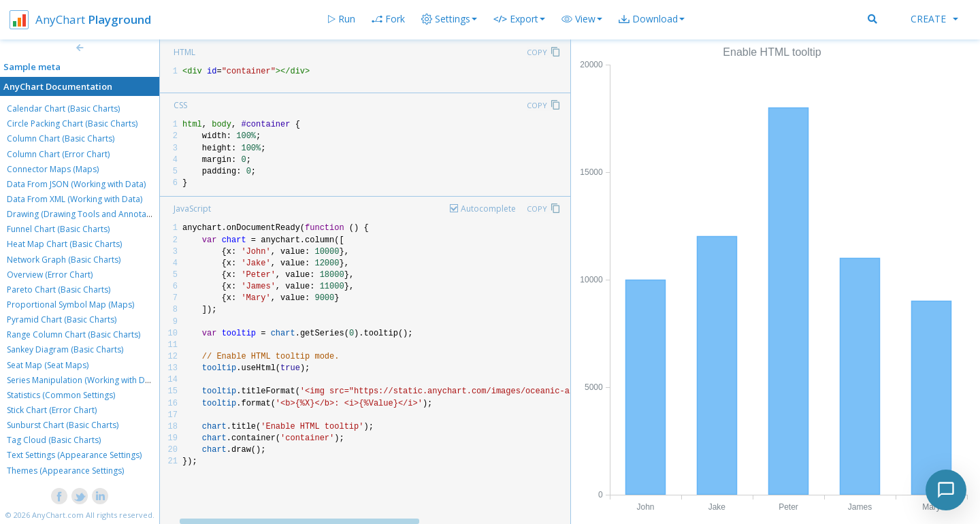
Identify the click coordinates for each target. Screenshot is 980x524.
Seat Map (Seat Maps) (48, 365)
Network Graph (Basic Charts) (64, 260)
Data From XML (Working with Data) (75, 199)
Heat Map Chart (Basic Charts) (64, 244)
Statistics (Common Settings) (61, 395)
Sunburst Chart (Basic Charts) (63, 425)
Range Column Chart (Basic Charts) (73, 334)
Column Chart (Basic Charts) (61, 138)
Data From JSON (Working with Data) (76, 184)
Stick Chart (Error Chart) (52, 410)
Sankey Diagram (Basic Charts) (65, 349)
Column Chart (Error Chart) (58, 154)
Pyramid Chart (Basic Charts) (62, 320)
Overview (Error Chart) (50, 275)
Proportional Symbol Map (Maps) (70, 305)
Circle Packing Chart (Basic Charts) (72, 124)
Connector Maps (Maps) (53, 169)
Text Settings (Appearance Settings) (74, 455)
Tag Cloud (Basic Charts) (54, 440)
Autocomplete (488, 209)
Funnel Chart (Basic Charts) (58, 229)
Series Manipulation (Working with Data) (83, 380)
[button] (582, 19)
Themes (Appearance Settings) (65, 471)
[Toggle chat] (946, 490)
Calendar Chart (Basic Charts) (63, 109)
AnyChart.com (58, 515)
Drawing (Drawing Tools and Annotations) (87, 214)
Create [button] (934, 19)
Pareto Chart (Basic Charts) (59, 290)
